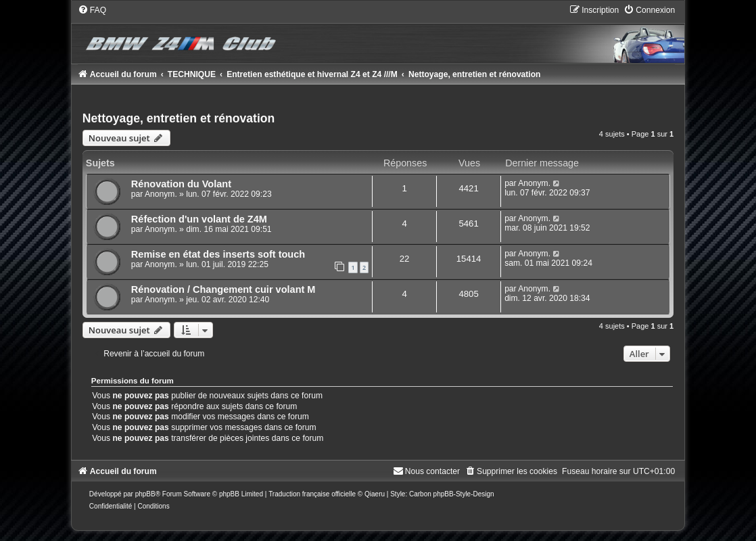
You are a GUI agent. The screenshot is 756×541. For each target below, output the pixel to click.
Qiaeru (375, 494)
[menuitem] (92, 10)
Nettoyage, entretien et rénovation (179, 118)
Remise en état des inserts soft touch (218, 254)
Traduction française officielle (312, 494)
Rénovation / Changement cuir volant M (223, 289)
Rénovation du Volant (181, 184)
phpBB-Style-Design (464, 494)
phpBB (145, 494)
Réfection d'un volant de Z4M (199, 219)
